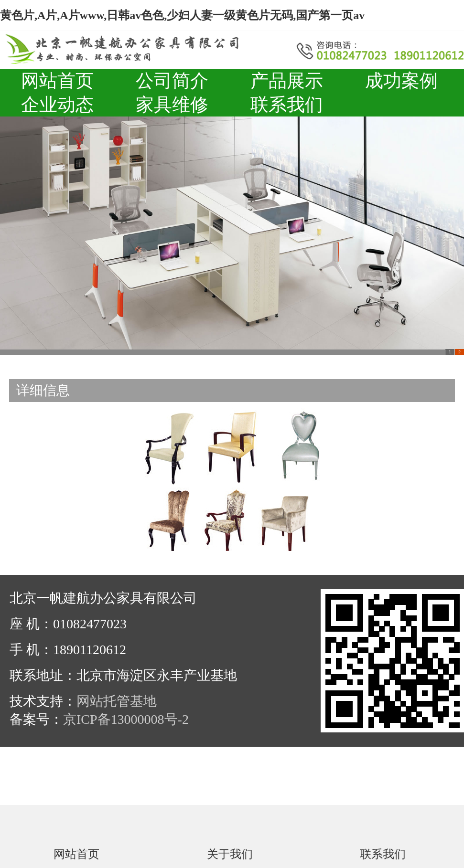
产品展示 (287, 81)
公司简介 (172, 81)
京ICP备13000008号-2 (126, 719)
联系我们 (287, 105)
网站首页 (57, 81)
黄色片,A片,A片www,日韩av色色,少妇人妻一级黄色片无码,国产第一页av (182, 15)
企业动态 (57, 105)
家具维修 (172, 105)
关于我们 (230, 854)
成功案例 (401, 81)
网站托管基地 (117, 701)
